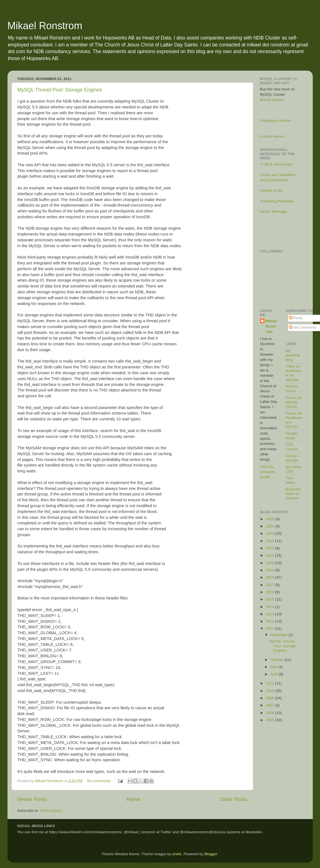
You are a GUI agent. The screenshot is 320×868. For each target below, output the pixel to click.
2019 (270, 570)
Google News (292, 436)
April (275, 674)
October (278, 660)
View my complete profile (268, 472)
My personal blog (293, 355)
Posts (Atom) (51, 811)
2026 (270, 519)
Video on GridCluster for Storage (293, 373)
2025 (270, 526)
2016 (270, 592)
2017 (270, 585)
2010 (270, 683)
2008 (270, 698)
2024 (270, 533)
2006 (270, 713)
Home (133, 799)
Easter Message (274, 211)
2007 (270, 705)
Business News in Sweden (293, 494)
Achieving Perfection (277, 201)
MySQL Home (292, 389)
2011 (270, 628)
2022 (270, 548)
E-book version (273, 136)
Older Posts (234, 799)
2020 (270, 563)
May (274, 667)
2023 (270, 541)
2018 (270, 577)
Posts (296, 318)
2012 (270, 621)
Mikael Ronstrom (45, 26)
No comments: (100, 781)
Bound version (272, 100)
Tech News (290, 480)
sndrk (177, 854)
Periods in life (271, 191)
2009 (270, 691)
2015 (270, 599)
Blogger (211, 854)
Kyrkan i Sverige (292, 458)
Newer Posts (32, 799)
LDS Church (292, 447)
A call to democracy (276, 164)
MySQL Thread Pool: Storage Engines (60, 90)
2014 (270, 607)
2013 (270, 614)
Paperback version (276, 121)
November (279, 635)
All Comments (303, 327)
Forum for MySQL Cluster (294, 402)
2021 (270, 555)
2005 (270, 720)
